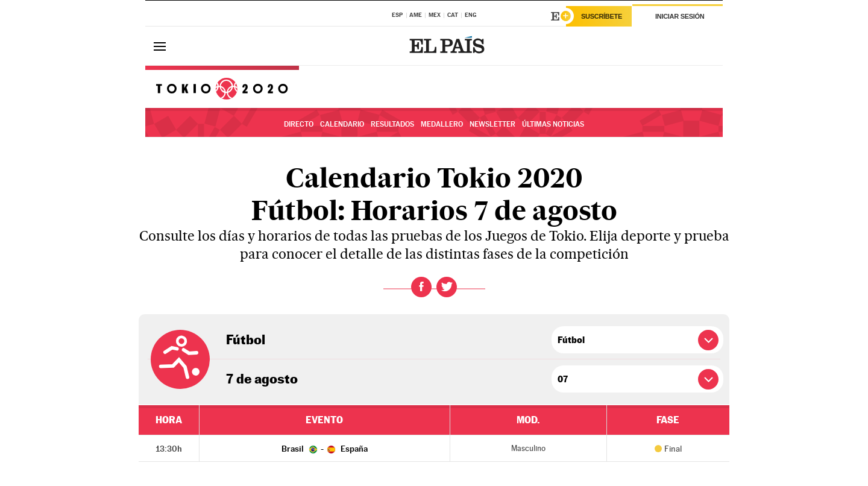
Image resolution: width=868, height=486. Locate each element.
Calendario (342, 124)
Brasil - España (325, 449)
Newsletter (492, 124)
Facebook (421, 287)
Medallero (442, 124)
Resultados (392, 124)
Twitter (447, 287)
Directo (299, 124)
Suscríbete (602, 16)
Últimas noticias (553, 124)
